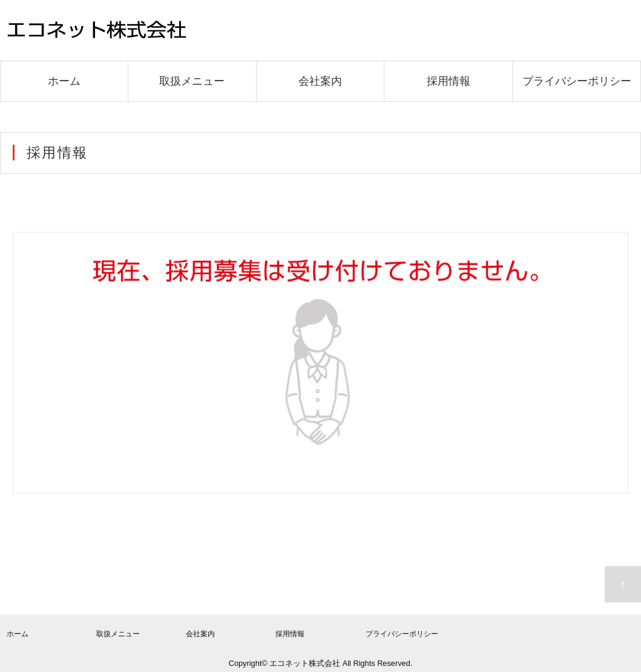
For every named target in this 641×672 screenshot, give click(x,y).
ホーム (64, 81)
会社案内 (320, 81)
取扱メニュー (192, 81)
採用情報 (449, 81)
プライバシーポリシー (577, 81)
